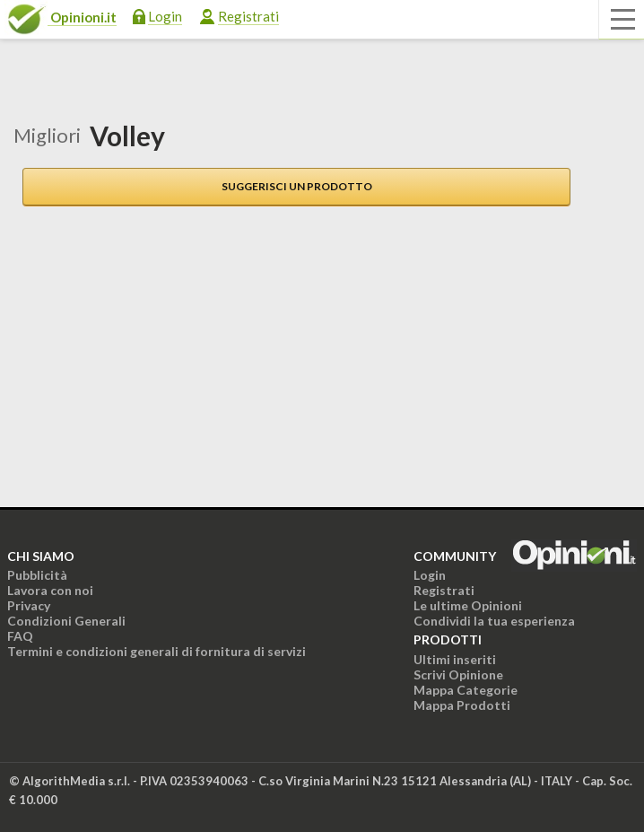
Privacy (29, 605)
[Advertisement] (139, 358)
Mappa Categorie (466, 690)
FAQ (20, 636)
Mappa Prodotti (462, 705)
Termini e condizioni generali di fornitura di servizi (157, 651)
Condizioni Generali (66, 621)
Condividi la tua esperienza (494, 621)
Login (165, 16)
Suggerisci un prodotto (297, 186)
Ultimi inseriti (455, 659)
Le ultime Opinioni (468, 605)
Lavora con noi (50, 590)
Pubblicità (37, 575)
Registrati (248, 16)
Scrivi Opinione (458, 674)
